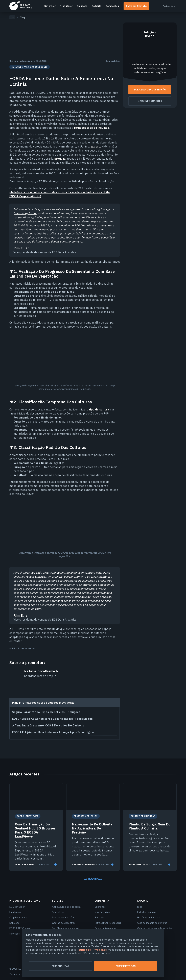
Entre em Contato (136, 6)
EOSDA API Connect (20, 928)
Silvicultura (58, 912)
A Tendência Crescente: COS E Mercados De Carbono (48, 725)
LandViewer (16, 912)
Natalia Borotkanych (41, 671)
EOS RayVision (17, 907)
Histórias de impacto (149, 918)
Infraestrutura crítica (64, 918)
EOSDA (21, 6)
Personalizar (60, 966)
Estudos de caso (146, 912)
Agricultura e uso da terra (66, 907)
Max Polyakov (102, 912)
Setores (49, 6)
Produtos (65, 6)
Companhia (112, 6)
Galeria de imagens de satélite (155, 928)
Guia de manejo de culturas (152, 923)
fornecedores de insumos (92, 128)
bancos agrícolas (25, 213)
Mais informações (150, 101)
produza (60, 159)
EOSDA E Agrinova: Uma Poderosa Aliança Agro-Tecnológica (53, 732)
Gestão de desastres (64, 923)
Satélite (97, 6)
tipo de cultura (99, 409)
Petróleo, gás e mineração (67, 928)
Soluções (82, 6)
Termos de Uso (17, 974)
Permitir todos (126, 966)
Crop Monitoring (18, 918)
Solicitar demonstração (150, 90)
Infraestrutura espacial (108, 923)
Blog (140, 907)
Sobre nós (100, 907)
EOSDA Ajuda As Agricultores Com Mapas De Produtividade (53, 719)
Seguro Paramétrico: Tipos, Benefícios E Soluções (46, 712)
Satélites (15, 934)
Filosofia (100, 918)
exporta (96, 146)
